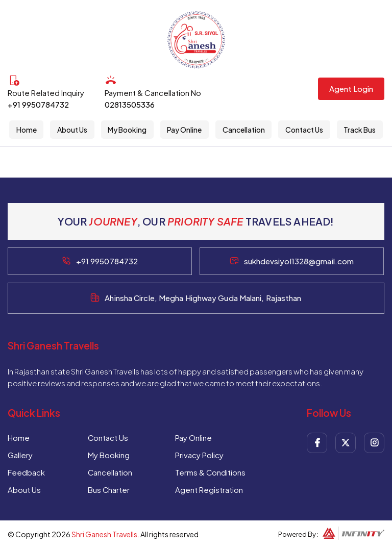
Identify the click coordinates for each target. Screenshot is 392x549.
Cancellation (244, 130)
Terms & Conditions (211, 472)
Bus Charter (109, 490)
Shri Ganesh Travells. (105, 534)
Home (26, 130)
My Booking (127, 130)
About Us (72, 130)
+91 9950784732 (38, 104)
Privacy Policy (200, 455)
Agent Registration (210, 490)
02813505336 (130, 104)
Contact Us (304, 130)
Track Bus (360, 130)
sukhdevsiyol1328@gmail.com (299, 261)
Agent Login (351, 89)
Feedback (26, 472)
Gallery (20, 455)
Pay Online (185, 130)
